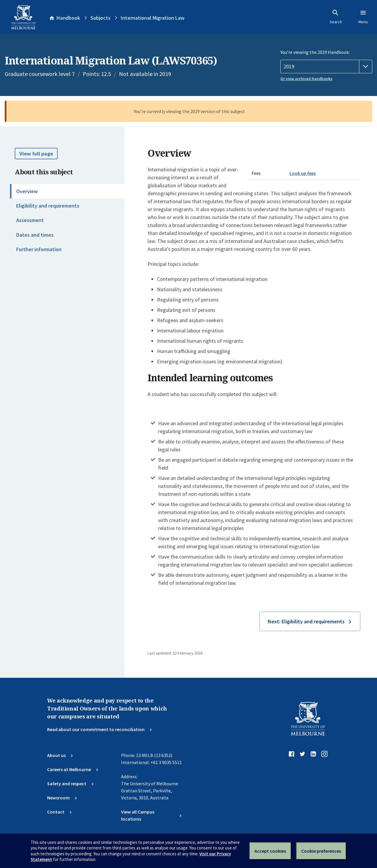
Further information (39, 249)
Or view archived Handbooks (306, 79)
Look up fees (303, 173)
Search (336, 17)
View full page (36, 154)
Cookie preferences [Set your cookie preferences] (321, 851)
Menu (363, 17)
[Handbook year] (326, 67)
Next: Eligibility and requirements (306, 621)
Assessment (30, 220)
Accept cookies (270, 851)
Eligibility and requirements (48, 206)
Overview (27, 191)
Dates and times (35, 235)
